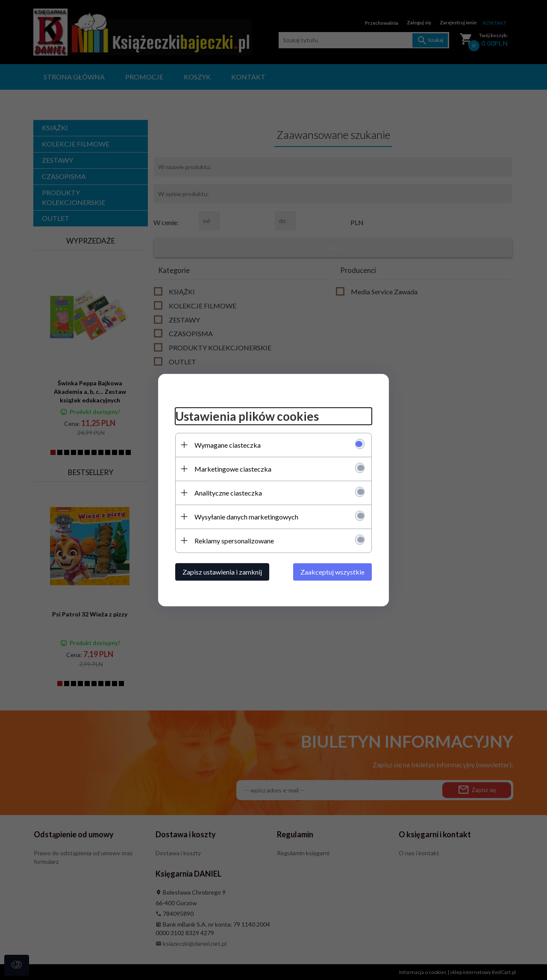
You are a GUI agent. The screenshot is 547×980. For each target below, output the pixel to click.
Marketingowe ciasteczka (233, 469)
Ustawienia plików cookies (247, 416)
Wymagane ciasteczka (228, 445)
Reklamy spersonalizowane (234, 541)
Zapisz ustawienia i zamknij (222, 572)
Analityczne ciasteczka (228, 493)
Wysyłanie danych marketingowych (246, 517)
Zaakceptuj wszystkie (332, 572)
